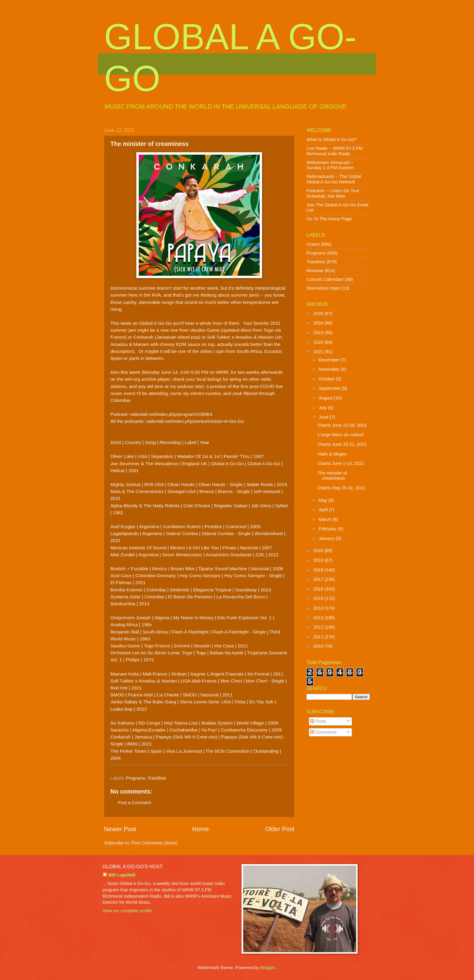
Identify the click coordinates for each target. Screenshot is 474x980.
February (328, 529)
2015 (319, 598)
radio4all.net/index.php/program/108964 (171, 414)
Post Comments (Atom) (154, 843)
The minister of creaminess (332, 476)
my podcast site (186, 386)
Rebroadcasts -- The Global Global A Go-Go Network (334, 179)
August (326, 398)
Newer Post (120, 829)
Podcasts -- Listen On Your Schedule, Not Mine (333, 193)
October (327, 379)
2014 (319, 608)
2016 (319, 589)
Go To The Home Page (329, 219)
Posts (318, 721)
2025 (319, 314)
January (327, 538)
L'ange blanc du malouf (341, 435)
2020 (319, 551)
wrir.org (132, 379)
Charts (313, 244)
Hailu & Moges (332, 454)
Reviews (315, 271)
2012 (319, 627)
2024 (319, 323)
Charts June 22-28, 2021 (342, 425)
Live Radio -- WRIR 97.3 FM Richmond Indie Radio (334, 151)
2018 (319, 570)
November (330, 369)
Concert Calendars (325, 279)
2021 (319, 352)
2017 (319, 579)
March (325, 519)
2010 (319, 646)
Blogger (268, 968)
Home (201, 829)
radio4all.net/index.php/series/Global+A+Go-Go (195, 421)
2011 (319, 637)
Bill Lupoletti (122, 875)
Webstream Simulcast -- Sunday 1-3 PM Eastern (330, 165)
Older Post (280, 829)
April (324, 510)
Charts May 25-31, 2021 (342, 488)
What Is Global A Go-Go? (331, 140)
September (330, 388)
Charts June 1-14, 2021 (341, 463)
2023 (319, 333)
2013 (319, 618)
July (323, 408)
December (330, 360)
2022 (319, 342)
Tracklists (157, 778)
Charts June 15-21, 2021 (342, 444)
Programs (136, 778)
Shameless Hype (323, 288)
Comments (323, 732)
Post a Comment (135, 803)
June (324, 417)
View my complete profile (127, 911)
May (323, 500)
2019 (319, 560)
